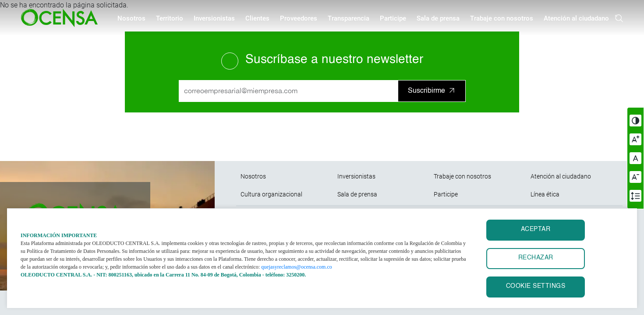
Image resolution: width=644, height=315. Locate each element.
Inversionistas (214, 18)
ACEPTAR (536, 229)
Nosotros (131, 18)
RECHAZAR (536, 258)
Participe (393, 18)
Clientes (257, 18)
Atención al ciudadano (576, 18)
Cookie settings (536, 286)
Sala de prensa (438, 18)
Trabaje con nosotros (502, 18)
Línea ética (545, 194)
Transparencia (349, 18)
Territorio (170, 18)
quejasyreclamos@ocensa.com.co (297, 267)
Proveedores (299, 18)
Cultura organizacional (271, 194)
